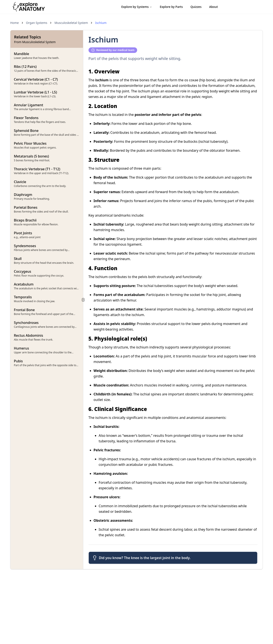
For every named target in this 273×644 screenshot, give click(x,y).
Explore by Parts (171, 7)
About (214, 7)
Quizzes (196, 7)
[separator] (83, 300)
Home (15, 23)
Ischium (101, 23)
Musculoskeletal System (71, 23)
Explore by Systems (137, 7)
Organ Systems (37, 23)
